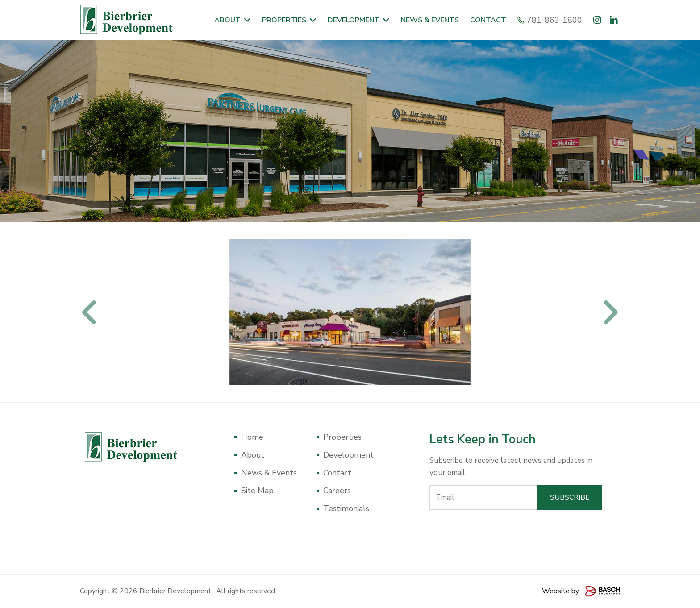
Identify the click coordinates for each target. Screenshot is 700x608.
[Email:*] (484, 498)
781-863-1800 (551, 20)
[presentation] (516, 534)
